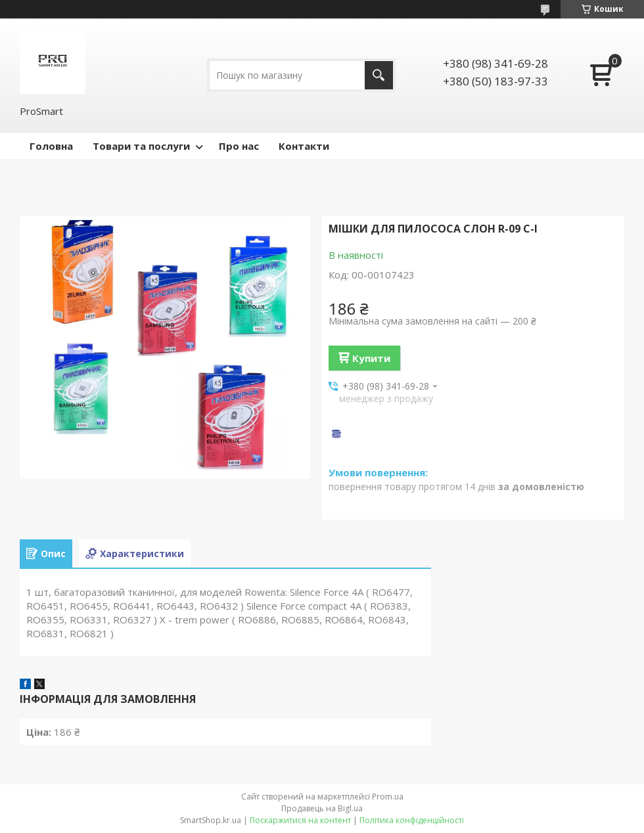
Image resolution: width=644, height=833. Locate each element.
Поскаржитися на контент (300, 820)
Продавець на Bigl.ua (322, 808)
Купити (371, 358)
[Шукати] (379, 75)
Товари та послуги (141, 146)
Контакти (304, 146)
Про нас (239, 146)
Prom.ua (388, 797)
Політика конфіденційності (412, 820)
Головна (51, 146)
